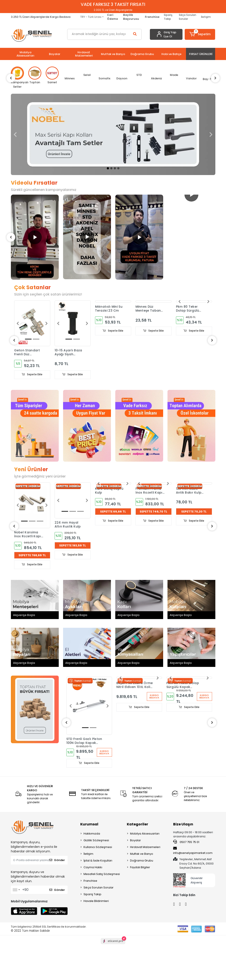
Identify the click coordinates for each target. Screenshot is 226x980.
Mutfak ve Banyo (142, 854)
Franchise (90, 881)
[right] (215, 78)
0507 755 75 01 (186, 842)
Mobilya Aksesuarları (145, 834)
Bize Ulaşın (183, 824)
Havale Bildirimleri (96, 901)
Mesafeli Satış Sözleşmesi (102, 874)
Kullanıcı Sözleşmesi (98, 847)
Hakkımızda (92, 834)
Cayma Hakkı (93, 867)
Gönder (57, 860)
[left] (11, 78)
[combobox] (16, 890)
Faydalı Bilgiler (140, 867)
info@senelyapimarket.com (193, 851)
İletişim (206, 17)
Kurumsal (89, 824)
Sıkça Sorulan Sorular (187, 17)
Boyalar (136, 840)
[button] (200, 34)
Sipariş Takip (168, 17)
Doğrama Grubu (142, 861)
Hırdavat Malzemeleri (145, 847)
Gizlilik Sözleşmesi (96, 840)
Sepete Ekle (32, 375)
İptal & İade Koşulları (98, 861)
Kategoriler (137, 824)
